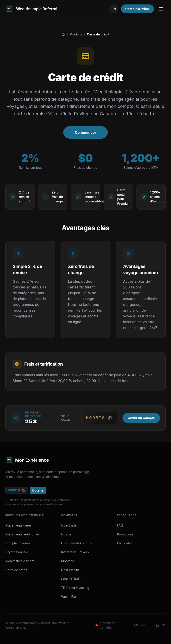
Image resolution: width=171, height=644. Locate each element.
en (136, 625)
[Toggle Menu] (161, 9)
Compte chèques (18, 543)
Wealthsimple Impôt (20, 561)
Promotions (125, 534)
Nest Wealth (70, 570)
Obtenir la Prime (137, 9)
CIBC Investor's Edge (77, 543)
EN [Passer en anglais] (114, 9)
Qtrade (66, 534)
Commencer (85, 132)
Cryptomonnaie (17, 552)
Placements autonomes (22, 534)
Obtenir (38, 490)
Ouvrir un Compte (141, 418)
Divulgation (125, 543)
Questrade (69, 525)
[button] (99, 418)
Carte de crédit (16, 570)
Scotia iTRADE (72, 579)
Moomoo (68, 561)
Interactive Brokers (75, 552)
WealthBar (69, 597)
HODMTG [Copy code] (17, 490)
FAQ (120, 525)
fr (143, 625)
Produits (76, 34)
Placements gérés (18, 525)
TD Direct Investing (75, 588)
